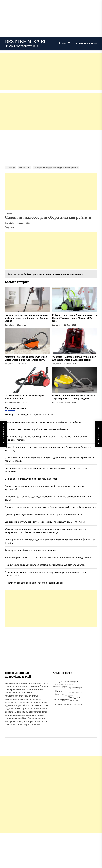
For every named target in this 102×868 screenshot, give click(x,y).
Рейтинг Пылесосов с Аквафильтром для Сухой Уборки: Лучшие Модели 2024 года (74, 318)
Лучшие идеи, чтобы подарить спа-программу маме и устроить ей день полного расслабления (47, 574)
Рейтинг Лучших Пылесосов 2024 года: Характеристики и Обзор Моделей (73, 397)
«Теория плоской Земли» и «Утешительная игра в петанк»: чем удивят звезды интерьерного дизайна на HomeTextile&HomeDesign (45, 531)
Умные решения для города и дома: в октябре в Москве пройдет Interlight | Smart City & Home (50, 541)
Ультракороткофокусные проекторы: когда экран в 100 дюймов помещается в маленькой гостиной (46, 438)
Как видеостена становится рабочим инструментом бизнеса (36, 429)
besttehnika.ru (26, 42)
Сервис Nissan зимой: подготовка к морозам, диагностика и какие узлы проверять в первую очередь (49, 459)
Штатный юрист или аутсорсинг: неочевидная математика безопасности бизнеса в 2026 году (48, 449)
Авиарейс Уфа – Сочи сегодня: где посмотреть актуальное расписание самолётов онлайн (48, 498)
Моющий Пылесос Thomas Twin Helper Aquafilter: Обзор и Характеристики (74, 358)
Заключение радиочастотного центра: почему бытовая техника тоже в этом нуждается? (45, 488)
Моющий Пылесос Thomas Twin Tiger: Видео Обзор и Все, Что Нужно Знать (26, 358)
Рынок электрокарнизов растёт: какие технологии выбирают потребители (44, 422)
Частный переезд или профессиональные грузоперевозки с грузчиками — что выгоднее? (46, 470)
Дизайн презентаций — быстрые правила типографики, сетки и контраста (43, 514)
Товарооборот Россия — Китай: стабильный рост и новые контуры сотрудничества (48, 558)
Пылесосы (9, 214)
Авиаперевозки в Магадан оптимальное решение (30, 550)
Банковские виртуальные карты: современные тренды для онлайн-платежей (45, 522)
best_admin (9, 223)
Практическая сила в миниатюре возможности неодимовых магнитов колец (45, 565)
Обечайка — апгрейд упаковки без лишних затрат (31, 479)
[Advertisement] (51, 72)
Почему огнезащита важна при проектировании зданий (34, 583)
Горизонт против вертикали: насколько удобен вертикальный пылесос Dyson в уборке (26, 318)
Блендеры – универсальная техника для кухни (29, 415)
